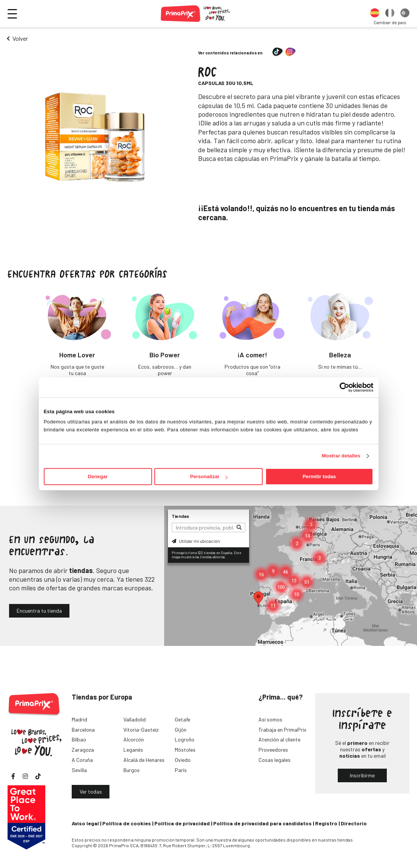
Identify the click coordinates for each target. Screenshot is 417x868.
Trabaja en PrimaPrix (282, 730)
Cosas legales (275, 760)
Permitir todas (319, 476)
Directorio (354, 823)
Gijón (181, 730)
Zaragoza (83, 750)
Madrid (79, 719)
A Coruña (82, 760)
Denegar (98, 476)
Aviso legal (85, 823)
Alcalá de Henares (144, 760)
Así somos (270, 719)
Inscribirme (362, 775)
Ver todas (91, 792)
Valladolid (135, 719)
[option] (375, 14)
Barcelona (83, 730)
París (181, 770)
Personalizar (209, 476)
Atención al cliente (279, 739)
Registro (326, 823)
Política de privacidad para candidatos (262, 823)
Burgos (132, 770)
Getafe (182, 719)
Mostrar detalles (341, 456)
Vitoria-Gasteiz (141, 730)
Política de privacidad (182, 823)
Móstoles (185, 750)
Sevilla (79, 770)
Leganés (133, 750)
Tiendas (180, 516)
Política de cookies (127, 823)
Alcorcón (134, 739)
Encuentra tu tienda (39, 611)
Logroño (185, 739)
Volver (20, 38)
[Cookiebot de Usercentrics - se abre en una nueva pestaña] (340, 387)
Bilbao (79, 739)
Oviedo (183, 760)
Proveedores (273, 750)
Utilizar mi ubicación (196, 541)
